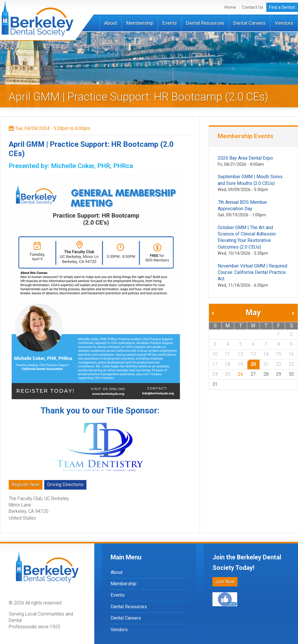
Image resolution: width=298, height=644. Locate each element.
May (253, 313)
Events (170, 23)
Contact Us (253, 7)
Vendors (284, 23)
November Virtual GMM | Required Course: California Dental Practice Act (252, 272)
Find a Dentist (282, 7)
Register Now (26, 485)
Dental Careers (250, 23)
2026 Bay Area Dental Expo (245, 158)
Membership (140, 23)
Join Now (225, 582)
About (111, 23)
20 (253, 364)
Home (230, 7)
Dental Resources (205, 23)
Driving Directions (65, 485)
